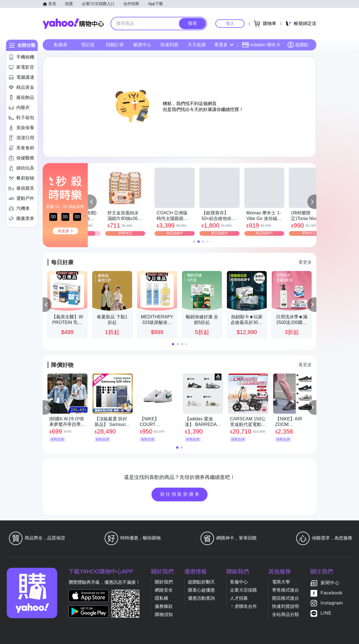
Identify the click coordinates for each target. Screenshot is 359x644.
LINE (326, 613)
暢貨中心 (142, 45)
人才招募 (239, 598)
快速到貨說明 (286, 606)
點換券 (61, 45)
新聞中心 (330, 583)
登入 (230, 23)
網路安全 (164, 590)
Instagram (332, 603)
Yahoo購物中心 (73, 24)
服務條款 (164, 606)
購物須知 (164, 614)
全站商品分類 (286, 614)
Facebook (332, 593)
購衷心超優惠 (201, 590)
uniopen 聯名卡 (261, 45)
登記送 (88, 45)
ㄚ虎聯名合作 (243, 606)
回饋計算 (115, 45)
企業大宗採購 (243, 590)
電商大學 (281, 582)
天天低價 (197, 45)
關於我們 (164, 582)
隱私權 (162, 598)
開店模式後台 (286, 598)
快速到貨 (169, 45)
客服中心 (239, 582)
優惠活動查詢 (201, 598)
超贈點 (298, 45)
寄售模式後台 (286, 590)
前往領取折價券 (180, 494)
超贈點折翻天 (201, 582)
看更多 (224, 45)
